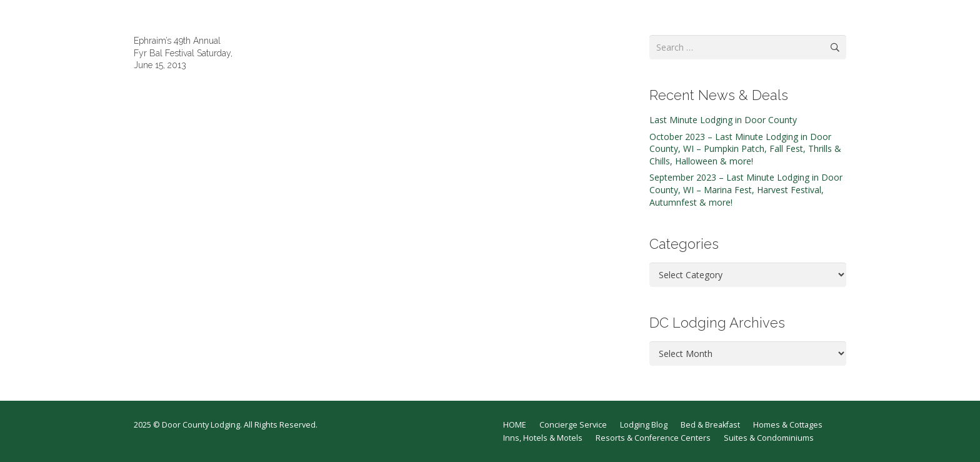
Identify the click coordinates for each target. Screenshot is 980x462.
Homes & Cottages (788, 425)
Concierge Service (573, 425)
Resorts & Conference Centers (653, 438)
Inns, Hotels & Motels (543, 438)
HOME (515, 425)
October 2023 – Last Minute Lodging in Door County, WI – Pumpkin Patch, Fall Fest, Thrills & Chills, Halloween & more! (745, 149)
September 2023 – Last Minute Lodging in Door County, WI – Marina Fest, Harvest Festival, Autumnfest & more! (746, 189)
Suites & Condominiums (769, 438)
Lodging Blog (644, 425)
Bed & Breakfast (710, 425)
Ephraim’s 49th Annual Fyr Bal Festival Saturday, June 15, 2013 (183, 53)
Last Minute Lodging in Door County (723, 120)
